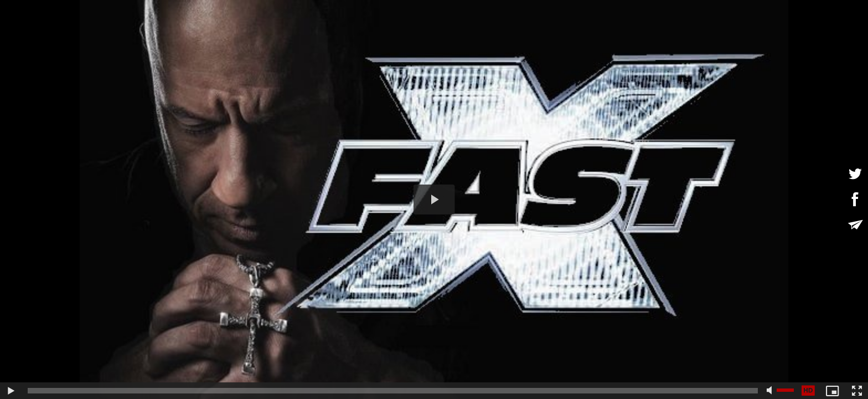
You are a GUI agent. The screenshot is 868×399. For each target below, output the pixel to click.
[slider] (393, 391)
